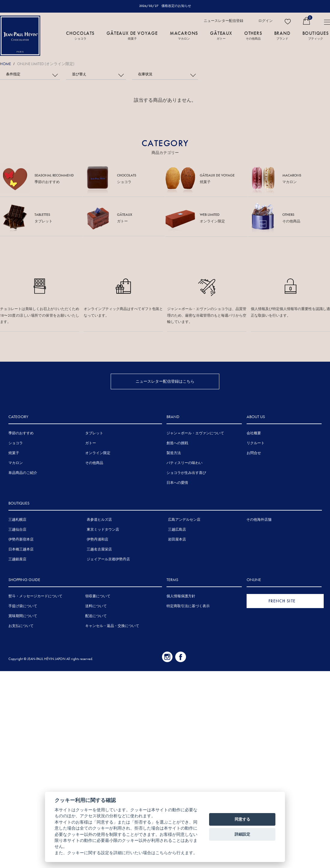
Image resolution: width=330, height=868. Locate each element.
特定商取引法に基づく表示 (188, 606)
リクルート (256, 443)
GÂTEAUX (221, 35)
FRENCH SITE (282, 601)
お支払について (21, 625)
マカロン (16, 463)
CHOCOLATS (80, 35)
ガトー (91, 443)
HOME (5, 64)
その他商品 (94, 463)
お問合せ (254, 453)
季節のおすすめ (21, 433)
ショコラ (16, 443)
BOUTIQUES (316, 35)
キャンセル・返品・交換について (112, 625)
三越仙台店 (17, 529)
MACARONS (184, 35)
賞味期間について (23, 616)
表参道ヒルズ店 (99, 519)
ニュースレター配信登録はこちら (165, 381)
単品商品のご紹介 (23, 472)
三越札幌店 (17, 519)
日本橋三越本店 (21, 549)
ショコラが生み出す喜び (186, 472)
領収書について (98, 596)
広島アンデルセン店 (184, 519)
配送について (96, 616)
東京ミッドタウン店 (103, 529)
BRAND (282, 35)
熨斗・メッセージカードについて (35, 596)
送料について (96, 606)
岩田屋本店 (177, 539)
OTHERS (253, 35)
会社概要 (254, 433)
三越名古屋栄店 (99, 549)
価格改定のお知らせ (176, 6)
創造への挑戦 (177, 443)
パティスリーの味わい (184, 463)
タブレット (94, 433)
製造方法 (174, 453)
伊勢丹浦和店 (97, 539)
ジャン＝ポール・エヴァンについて (195, 433)
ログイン (265, 21)
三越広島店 (177, 529)
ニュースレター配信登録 (223, 21)
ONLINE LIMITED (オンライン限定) (46, 64)
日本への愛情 (177, 482)
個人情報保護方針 (181, 596)
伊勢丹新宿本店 (21, 539)
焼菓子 (14, 453)
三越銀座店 (17, 559)
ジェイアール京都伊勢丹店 (108, 559)
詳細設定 (242, 834)
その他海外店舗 (259, 519)
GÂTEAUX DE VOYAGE (132, 35)
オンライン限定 (98, 453)
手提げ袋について (23, 606)
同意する (242, 819)
